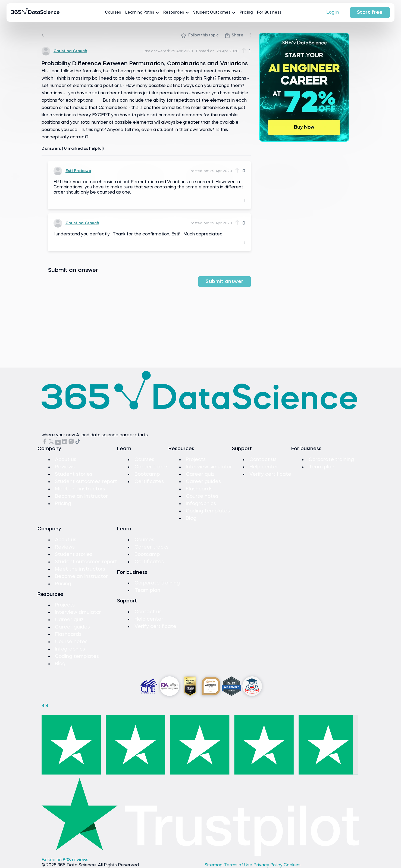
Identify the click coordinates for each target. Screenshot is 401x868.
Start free (370, 13)
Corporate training (331, 460)
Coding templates (208, 511)
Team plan (322, 467)
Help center (264, 467)
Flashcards (199, 489)
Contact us (263, 460)
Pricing (246, 13)
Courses (113, 13)
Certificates (149, 482)
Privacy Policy (269, 865)
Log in (333, 13)
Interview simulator (209, 467)
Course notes (202, 496)
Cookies (292, 865)
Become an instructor (81, 496)
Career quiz (200, 474)
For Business (269, 13)
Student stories (74, 474)
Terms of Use (239, 865)
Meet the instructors (80, 489)
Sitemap (214, 865)
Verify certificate (270, 474)
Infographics (201, 504)
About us (66, 460)
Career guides (203, 482)
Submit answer (225, 282)
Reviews (65, 467)
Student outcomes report (86, 482)
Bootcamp (147, 474)
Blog (191, 518)
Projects (196, 460)
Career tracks (151, 467)
